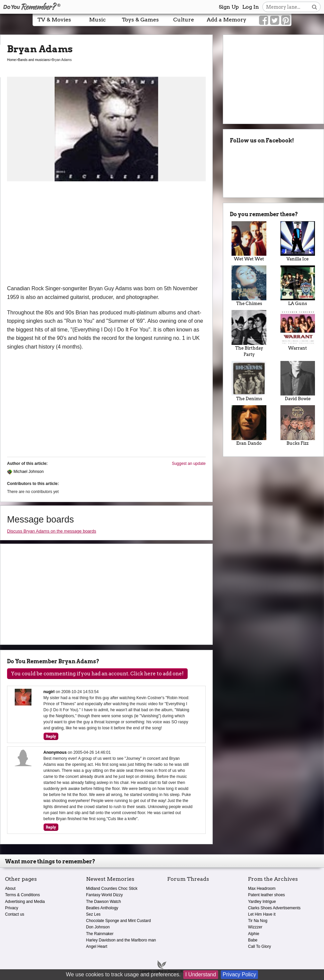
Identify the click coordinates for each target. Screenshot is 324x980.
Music (98, 20)
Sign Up (229, 7)
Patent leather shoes (266, 895)
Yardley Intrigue (262, 902)
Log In (251, 7)
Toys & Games (140, 20)
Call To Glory (259, 946)
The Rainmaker (100, 934)
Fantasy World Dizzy (105, 895)
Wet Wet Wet (249, 241)
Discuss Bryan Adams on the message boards (52, 531)
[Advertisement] (106, 234)
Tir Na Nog (258, 921)
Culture (184, 20)
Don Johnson (98, 927)
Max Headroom (262, 889)
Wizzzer (255, 927)
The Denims (249, 381)
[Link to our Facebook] (264, 20)
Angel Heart (97, 946)
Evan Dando (249, 425)
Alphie (253, 934)
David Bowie (298, 381)
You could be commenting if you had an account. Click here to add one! (97, 674)
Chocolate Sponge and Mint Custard (118, 921)
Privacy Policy (240, 974)
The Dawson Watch (104, 902)
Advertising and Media (25, 902)
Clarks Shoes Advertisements (274, 908)
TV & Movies (54, 20)
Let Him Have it (262, 914)
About (10, 889)
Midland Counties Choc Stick (112, 889)
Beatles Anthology (102, 908)
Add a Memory (226, 20)
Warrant (298, 330)
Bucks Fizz (298, 425)
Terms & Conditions (22, 895)
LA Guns (298, 286)
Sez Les (93, 914)
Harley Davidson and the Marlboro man (121, 940)
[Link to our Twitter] (275, 20)
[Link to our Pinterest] (286, 20)
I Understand (201, 974)
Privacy (12, 908)
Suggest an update (189, 464)
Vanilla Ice (298, 241)
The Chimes (249, 286)
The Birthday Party (249, 333)
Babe (253, 940)
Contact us (15, 914)
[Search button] (314, 7)
